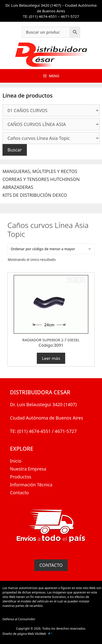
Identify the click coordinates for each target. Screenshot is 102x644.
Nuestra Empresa (28, 469)
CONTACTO (51, 565)
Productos (21, 477)
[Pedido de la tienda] (51, 249)
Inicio (16, 461)
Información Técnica (31, 485)
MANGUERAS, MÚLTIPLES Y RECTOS (40, 171)
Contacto (19, 493)
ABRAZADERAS (18, 187)
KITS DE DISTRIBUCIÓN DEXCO (35, 195)
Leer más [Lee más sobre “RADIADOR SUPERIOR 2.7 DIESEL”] (51, 358)
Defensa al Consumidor (19, 619)
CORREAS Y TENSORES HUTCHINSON (41, 179)
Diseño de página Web (18, 634)
